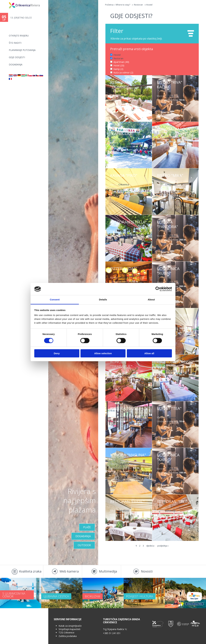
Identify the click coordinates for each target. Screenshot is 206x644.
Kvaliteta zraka (30, 571)
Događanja (16, 64)
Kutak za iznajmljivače (70, 626)
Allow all (149, 353)
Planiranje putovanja (22, 50)
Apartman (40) (121, 62)
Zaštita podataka (68, 636)
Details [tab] (103, 300)
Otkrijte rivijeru (19, 36)
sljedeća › (151, 546)
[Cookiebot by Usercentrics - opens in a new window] (158, 289)
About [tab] (151, 300)
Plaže (87, 527)
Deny (57, 353)
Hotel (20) (119, 65)
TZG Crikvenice (66, 633)
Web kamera (69, 571)
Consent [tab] (55, 300)
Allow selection (103, 353)
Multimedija (108, 571)
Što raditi (15, 43)
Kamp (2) (118, 69)
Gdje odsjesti (17, 57)
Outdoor (84, 545)
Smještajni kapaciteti (69, 629)
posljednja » (163, 546)
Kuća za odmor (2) (123, 72)
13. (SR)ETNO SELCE (21, 18)
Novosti (147, 571)
